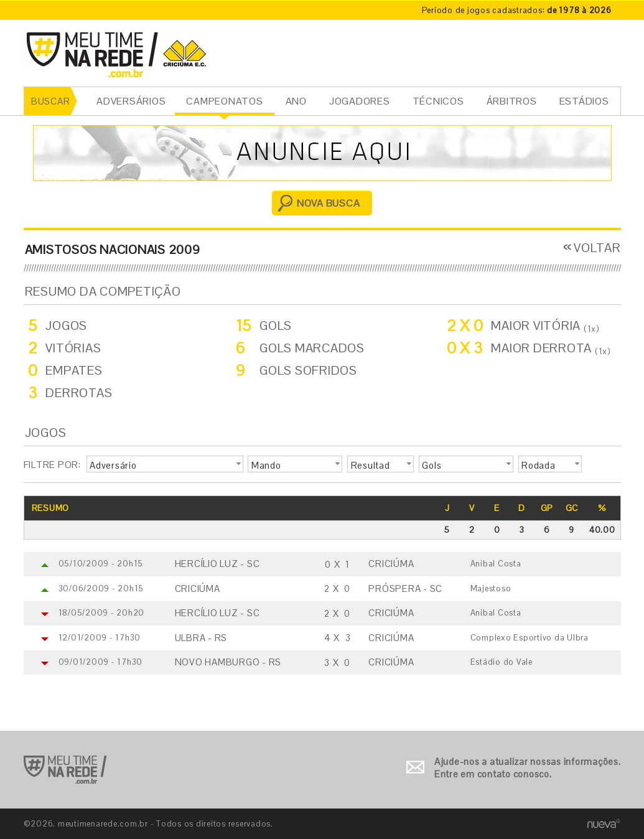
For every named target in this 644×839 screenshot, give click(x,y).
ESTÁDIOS (584, 101)
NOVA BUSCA (329, 203)
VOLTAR (597, 248)
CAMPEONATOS (224, 101)
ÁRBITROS (512, 101)
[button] (165, 464)
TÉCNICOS (438, 101)
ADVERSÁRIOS (131, 101)
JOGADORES (360, 101)
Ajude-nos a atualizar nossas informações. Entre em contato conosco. (528, 768)
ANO (296, 101)
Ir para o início (65, 770)
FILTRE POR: (52, 465)
